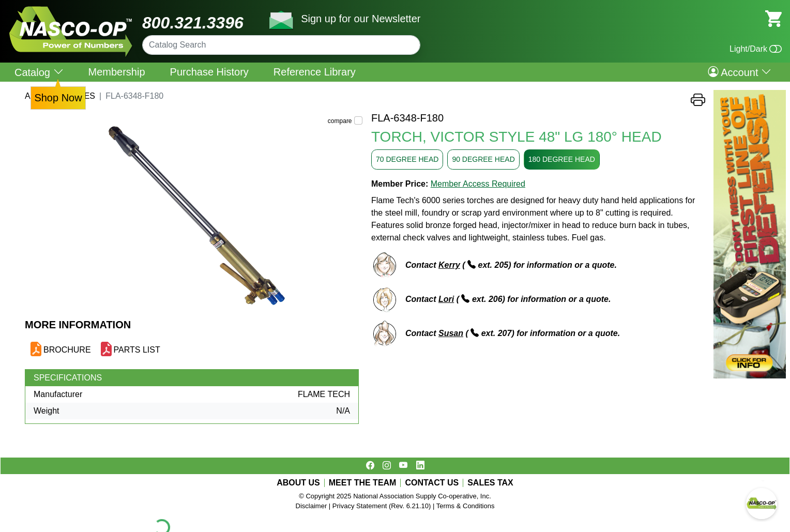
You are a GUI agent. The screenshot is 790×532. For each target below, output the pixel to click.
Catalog (39, 72)
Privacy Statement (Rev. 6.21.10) (382, 506)
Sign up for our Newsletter (361, 19)
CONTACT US (432, 483)
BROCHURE (67, 350)
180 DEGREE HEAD (562, 159)
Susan (451, 333)
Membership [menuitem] (117, 72)
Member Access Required (478, 184)
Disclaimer (312, 506)
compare (340, 121)
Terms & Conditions (466, 506)
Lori (446, 299)
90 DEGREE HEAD (483, 159)
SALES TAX (490, 483)
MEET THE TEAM (363, 483)
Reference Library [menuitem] (315, 72)
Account (740, 72)
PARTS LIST (137, 350)
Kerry (449, 265)
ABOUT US (298, 483)
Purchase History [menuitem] (209, 72)
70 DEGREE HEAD (407, 159)
